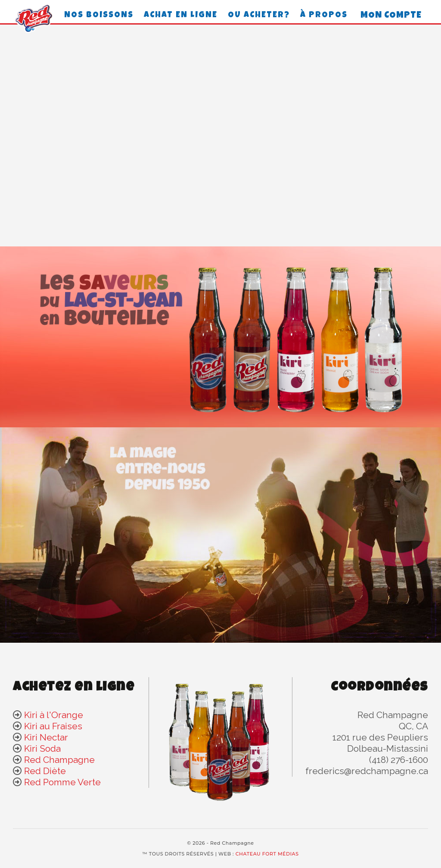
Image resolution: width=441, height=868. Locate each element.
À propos (324, 16)
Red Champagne (59, 760)
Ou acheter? (259, 16)
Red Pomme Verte (62, 782)
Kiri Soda (42, 748)
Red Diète (45, 771)
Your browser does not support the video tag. (220, 136)
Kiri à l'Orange (54, 715)
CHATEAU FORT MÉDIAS (267, 854)
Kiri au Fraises (53, 726)
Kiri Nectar (46, 737)
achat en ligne (181, 16)
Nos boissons (99, 16)
